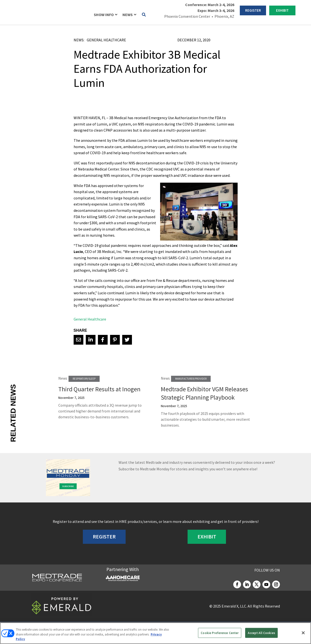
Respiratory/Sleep (84, 379)
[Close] (303, 633)
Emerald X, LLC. (234, 606)
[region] (155, 633)
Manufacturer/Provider (191, 379)
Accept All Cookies (261, 633)
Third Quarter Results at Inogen (99, 389)
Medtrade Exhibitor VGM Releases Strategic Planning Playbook (204, 393)
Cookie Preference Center (220, 633)
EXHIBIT (282, 10)
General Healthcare (106, 40)
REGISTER (253, 10)
